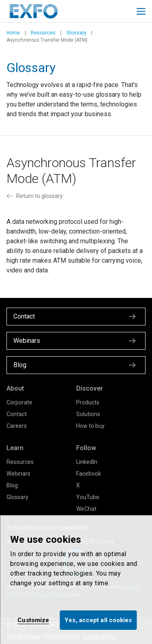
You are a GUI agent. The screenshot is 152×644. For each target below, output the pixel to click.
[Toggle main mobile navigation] (141, 11)
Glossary (76, 33)
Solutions (88, 414)
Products (88, 402)
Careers (17, 426)
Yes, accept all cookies (98, 620)
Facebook (89, 474)
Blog (12, 485)
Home (13, 33)
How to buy (90, 426)
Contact (17, 414)
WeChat (86, 509)
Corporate (19, 402)
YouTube (88, 497)
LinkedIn (87, 462)
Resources (43, 33)
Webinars (18, 474)
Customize (33, 620)
